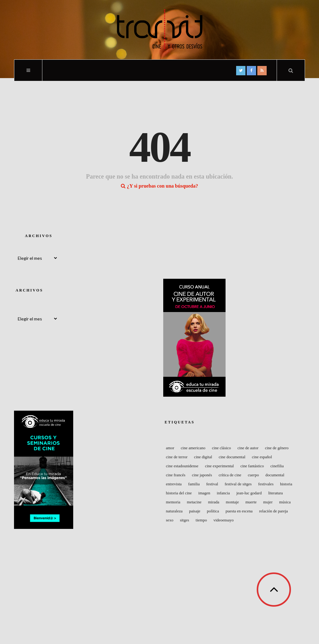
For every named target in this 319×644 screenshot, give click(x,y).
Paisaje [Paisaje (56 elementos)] (195, 511)
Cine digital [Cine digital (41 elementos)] (203, 457)
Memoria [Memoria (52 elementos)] (173, 502)
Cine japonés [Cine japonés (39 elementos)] (202, 475)
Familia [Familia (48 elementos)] (194, 484)
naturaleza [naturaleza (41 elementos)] (174, 511)
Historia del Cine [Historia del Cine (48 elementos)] (179, 493)
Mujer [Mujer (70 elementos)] (268, 502)
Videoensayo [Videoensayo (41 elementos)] (224, 520)
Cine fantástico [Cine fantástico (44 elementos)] (252, 466)
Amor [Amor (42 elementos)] (170, 448)
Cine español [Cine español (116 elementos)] (262, 457)
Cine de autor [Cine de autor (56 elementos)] (248, 448)
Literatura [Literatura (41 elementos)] (276, 493)
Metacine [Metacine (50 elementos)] (194, 502)
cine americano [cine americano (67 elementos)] (193, 448)
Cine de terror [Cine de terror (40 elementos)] (177, 457)
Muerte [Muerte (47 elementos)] (251, 502)
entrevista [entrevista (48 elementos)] (174, 484)
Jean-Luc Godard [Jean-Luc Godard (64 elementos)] (249, 493)
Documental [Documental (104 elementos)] (275, 475)
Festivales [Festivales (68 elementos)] (266, 484)
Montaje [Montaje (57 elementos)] (232, 502)
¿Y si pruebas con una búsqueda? (159, 186)
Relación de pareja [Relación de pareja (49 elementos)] (274, 511)
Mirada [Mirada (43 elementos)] (214, 502)
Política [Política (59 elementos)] (213, 511)
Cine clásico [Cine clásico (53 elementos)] (221, 448)
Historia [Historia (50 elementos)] (286, 484)
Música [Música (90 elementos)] (285, 502)
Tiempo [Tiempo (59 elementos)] (201, 520)
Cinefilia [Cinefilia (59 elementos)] (277, 466)
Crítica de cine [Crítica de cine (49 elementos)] (230, 475)
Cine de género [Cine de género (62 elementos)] (277, 448)
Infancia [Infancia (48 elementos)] (223, 493)
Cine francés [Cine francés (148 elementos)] (176, 475)
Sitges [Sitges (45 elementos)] (184, 520)
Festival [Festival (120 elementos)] (212, 484)
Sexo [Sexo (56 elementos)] (170, 520)
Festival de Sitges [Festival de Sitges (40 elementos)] (238, 484)
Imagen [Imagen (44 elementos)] (204, 493)
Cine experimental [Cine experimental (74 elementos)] (219, 466)
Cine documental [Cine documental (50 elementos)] (232, 457)
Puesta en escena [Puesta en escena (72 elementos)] (239, 511)
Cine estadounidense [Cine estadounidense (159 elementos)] (182, 466)
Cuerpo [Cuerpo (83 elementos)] (253, 475)
